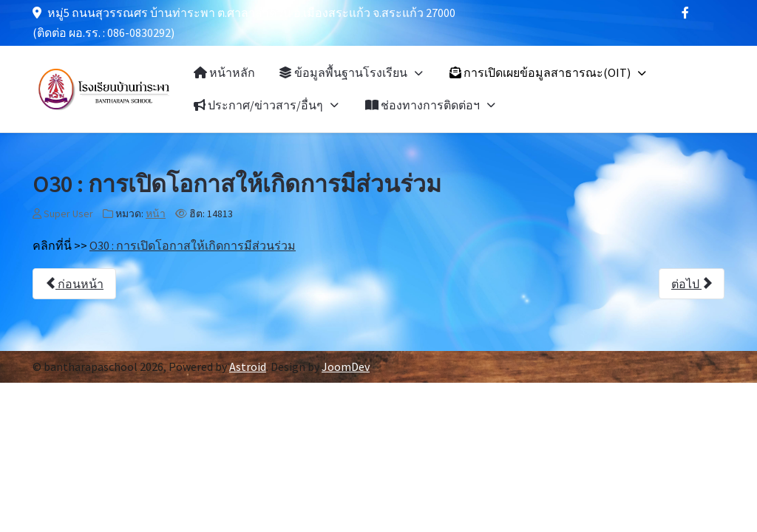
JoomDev (346, 366)
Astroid (248, 366)
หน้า (156, 214)
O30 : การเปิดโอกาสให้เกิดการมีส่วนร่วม (193, 245)
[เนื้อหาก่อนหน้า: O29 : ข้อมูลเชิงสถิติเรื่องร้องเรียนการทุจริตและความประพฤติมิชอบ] (74, 284)
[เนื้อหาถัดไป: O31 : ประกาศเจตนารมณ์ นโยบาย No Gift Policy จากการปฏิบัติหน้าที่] (692, 284)
